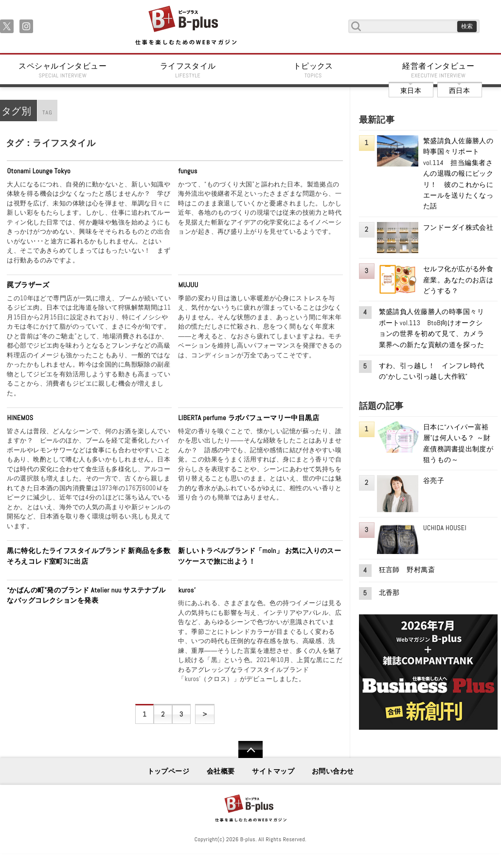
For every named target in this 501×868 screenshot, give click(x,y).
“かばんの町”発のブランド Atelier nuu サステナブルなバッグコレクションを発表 (86, 595)
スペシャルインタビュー (63, 70)
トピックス (313, 70)
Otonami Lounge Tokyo (39, 171)
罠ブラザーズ (28, 285)
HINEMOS (20, 418)
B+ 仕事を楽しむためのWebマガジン (186, 26)
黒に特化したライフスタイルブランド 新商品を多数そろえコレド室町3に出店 (89, 556)
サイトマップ (273, 771)
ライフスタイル (188, 70)
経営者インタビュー (439, 70)
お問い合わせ (333, 771)
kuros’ (187, 590)
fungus (188, 171)
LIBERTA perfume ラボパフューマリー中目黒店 (249, 418)
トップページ (169, 771)
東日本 (411, 91)
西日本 (459, 91)
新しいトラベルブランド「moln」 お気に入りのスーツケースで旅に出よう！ (259, 556)
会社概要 (221, 771)
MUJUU (188, 285)
